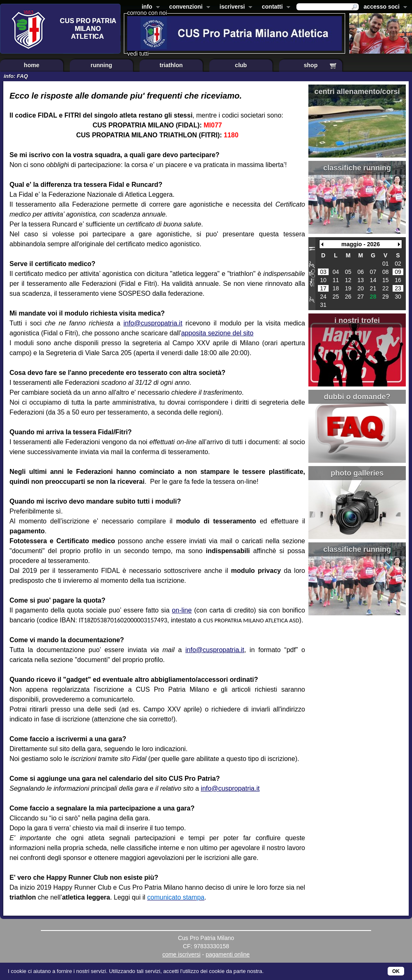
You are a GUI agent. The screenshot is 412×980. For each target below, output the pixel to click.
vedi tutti (138, 54)
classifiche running (357, 168)
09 (398, 272)
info (149, 7)
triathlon (171, 65)
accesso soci (384, 7)
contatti (274, 7)
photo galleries (357, 473)
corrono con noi (147, 13)
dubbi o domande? (357, 397)
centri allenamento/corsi (357, 92)
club (241, 65)
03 (323, 272)
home (32, 65)
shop (311, 65)
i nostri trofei (357, 320)
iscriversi (234, 7)
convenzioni (188, 7)
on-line (182, 610)
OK (396, 971)
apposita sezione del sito (217, 333)
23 (398, 288)
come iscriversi (181, 954)
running (101, 65)
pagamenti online (228, 954)
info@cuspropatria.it (153, 323)
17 (323, 288)
